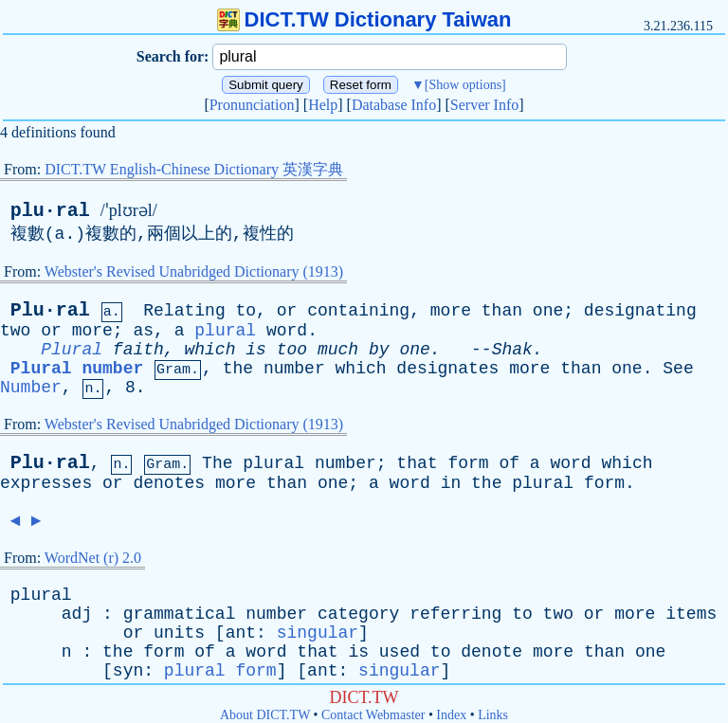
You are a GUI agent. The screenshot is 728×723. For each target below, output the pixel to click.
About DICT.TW (265, 715)
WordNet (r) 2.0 (93, 558)
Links (493, 715)
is (256, 350)
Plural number (77, 369)
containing (358, 311)
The (217, 463)
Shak (512, 350)
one (548, 311)
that (417, 463)
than (502, 311)
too (292, 350)
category (358, 614)
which (209, 350)
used (400, 652)
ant (241, 633)
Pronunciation (252, 105)
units (179, 633)
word (287, 331)
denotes (169, 483)
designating (640, 311)
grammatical (180, 614)
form (468, 463)
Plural (72, 350)
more (451, 311)
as (143, 331)
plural (225, 331)
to (246, 311)
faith (138, 350)
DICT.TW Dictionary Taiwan (364, 19)
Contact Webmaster (373, 715)
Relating (184, 311)
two (15, 331)
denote (491, 652)
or (287, 311)
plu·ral (50, 211)
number (294, 369)
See (678, 369)
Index (451, 715)
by (379, 350)
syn (128, 671)
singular (318, 633)
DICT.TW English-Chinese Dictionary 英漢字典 (194, 169)
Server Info (484, 105)
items (691, 614)
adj (77, 614)
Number (31, 388)
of (509, 463)
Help (323, 105)
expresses (46, 483)
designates (447, 369)
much (338, 350)
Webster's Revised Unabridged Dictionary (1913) (194, 271)
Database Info (394, 105)
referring (455, 614)
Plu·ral (50, 310)
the (238, 369)
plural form (220, 671)
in (451, 483)
